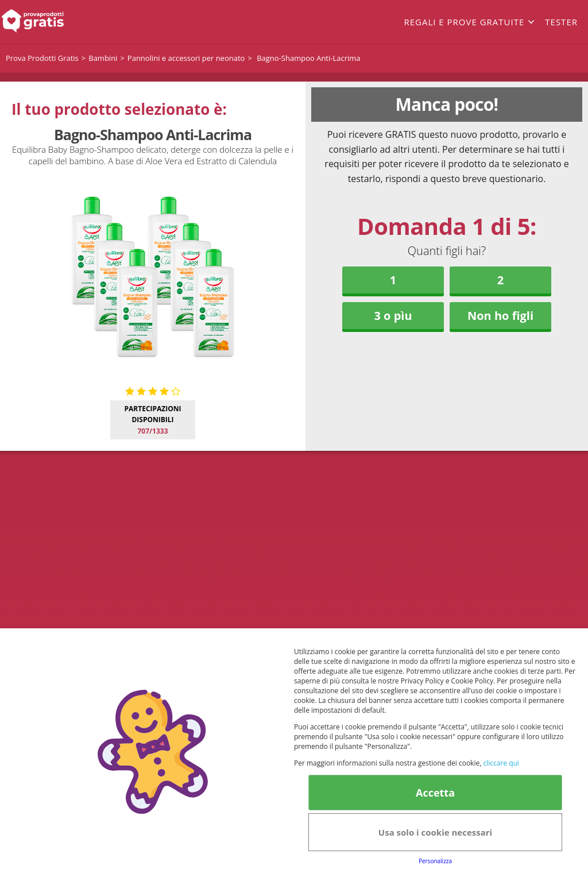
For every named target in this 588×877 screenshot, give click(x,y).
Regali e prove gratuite (464, 22)
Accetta (435, 793)
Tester (561, 22)
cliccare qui (501, 763)
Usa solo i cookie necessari (435, 832)
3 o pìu (393, 316)
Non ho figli (500, 316)
